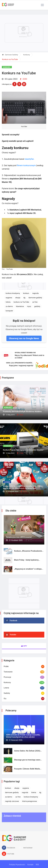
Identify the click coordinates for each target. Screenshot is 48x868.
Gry (5, 698)
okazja (18, 298)
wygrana (9, 298)
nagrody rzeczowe (12, 801)
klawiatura (20, 306)
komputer (9, 311)
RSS (37, 865)
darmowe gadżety (35, 298)
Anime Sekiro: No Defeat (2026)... (28, 751)
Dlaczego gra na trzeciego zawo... (28, 760)
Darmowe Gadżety (10, 55)
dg (24, 298)
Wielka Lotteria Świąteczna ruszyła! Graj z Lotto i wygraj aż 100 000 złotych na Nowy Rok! (23, 487)
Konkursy (27, 55)
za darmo (9, 306)
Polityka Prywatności (17, 865)
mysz (29, 306)
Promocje (7, 677)
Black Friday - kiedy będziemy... (27, 560)
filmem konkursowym (26, 165)
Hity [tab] (24, 646)
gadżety (37, 306)
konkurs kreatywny (13, 293)
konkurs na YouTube (21, 302)
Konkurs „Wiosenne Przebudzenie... (29, 551)
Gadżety (7, 693)
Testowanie (8, 672)
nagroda (35, 293)
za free (35, 302)
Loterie (7, 482)
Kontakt (30, 865)
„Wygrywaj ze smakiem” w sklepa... (29, 569)
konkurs (26, 293)
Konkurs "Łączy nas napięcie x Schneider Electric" (23, 450)
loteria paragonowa (29, 801)
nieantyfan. (29, 159)
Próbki (6, 666)
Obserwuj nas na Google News (24, 338)
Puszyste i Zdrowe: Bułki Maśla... (28, 769)
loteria (8, 302)
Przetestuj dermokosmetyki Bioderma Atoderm (22, 412)
